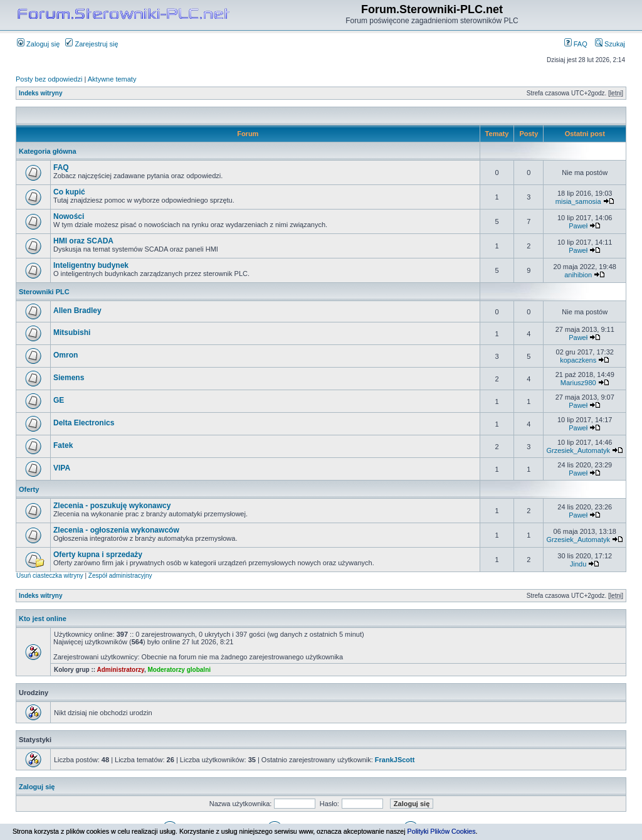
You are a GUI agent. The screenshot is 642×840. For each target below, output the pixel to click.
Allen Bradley (77, 311)
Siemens (69, 378)
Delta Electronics (84, 423)
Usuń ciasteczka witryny (50, 576)
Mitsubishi (72, 332)
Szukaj (610, 44)
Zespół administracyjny (120, 576)
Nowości (69, 216)
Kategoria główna (48, 151)
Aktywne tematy (112, 79)
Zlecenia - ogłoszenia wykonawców (116, 530)
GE (59, 400)
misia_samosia (578, 201)
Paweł (578, 226)
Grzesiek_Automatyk (578, 450)
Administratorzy (121, 670)
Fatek (63, 445)
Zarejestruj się (92, 44)
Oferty (29, 489)
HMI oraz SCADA (83, 241)
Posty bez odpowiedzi (49, 79)
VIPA (62, 468)
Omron (66, 355)
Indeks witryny (40, 93)
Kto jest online (43, 619)
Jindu (578, 564)
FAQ (576, 44)
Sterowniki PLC (44, 292)
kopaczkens (578, 360)
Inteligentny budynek (91, 265)
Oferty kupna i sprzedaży (98, 555)
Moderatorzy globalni (179, 670)
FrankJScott (395, 760)
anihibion (578, 275)
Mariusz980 (578, 383)
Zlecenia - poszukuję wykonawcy (112, 506)
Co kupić (69, 192)
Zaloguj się (38, 44)
